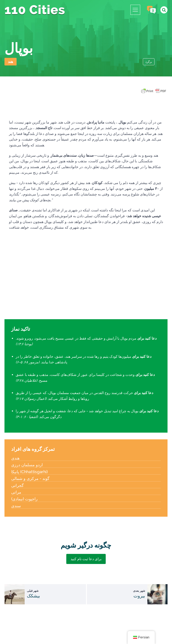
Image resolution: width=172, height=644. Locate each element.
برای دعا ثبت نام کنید (86, 559)
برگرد (149, 62)
